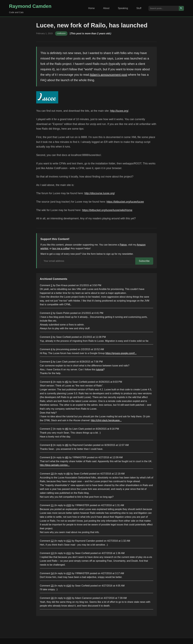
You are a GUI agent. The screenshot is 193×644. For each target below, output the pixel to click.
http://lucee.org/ (119, 111)
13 (52, 553)
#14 (68, 586)
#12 (68, 573)
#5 (66, 382)
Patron (123, 245)
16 (52, 598)
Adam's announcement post (108, 75)
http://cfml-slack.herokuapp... (106, 420)
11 (52, 505)
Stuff (139, 8)
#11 (68, 541)
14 (52, 573)
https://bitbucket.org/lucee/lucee (125, 202)
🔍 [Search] (181, 8)
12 (52, 541)
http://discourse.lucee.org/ (100, 193)
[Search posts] (164, 8)
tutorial (100, 369)
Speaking (123, 8)
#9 (68, 474)
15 (52, 586)
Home (91, 8)
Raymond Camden (30, 6)
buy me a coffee (61, 248)
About (106, 8)
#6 (66, 429)
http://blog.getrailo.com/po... (55, 465)
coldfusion (61, 33)
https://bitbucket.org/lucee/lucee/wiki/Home (107, 210)
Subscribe (144, 261)
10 (52, 474)
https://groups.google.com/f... (121, 353)
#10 (68, 505)
